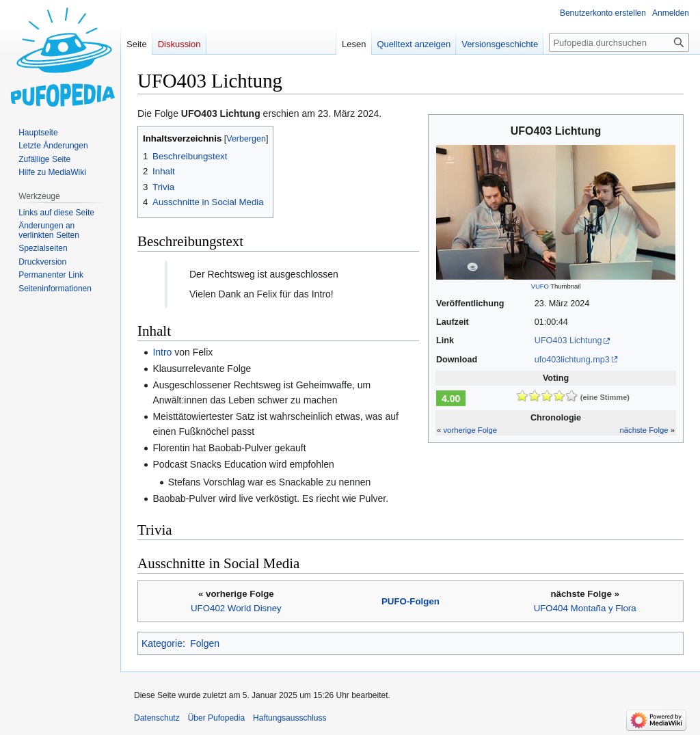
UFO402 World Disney (236, 608)
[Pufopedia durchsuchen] (619, 42)
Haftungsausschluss (290, 718)
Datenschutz (157, 718)
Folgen (205, 643)
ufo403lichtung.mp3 (572, 360)
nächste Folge (644, 430)
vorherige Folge (470, 430)
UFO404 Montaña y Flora (585, 608)
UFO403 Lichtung (568, 340)
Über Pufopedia (216, 718)
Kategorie (162, 643)
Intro (162, 352)
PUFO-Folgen (410, 601)
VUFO (540, 286)
